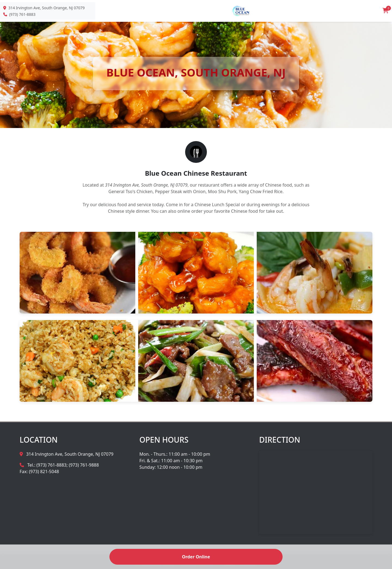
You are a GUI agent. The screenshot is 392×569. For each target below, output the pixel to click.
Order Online (196, 557)
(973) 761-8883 (22, 14)
